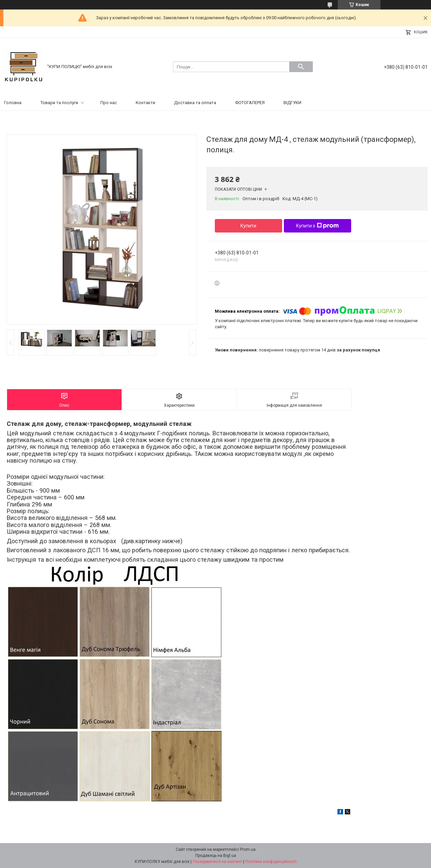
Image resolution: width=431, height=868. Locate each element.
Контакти (145, 103)
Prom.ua (248, 849)
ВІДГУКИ (292, 103)
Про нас (109, 103)
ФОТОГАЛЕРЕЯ (250, 103)
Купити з (317, 226)
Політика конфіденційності (271, 862)
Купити (248, 226)
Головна (13, 103)
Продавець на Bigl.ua (216, 856)
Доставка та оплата (195, 103)
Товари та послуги (59, 103)
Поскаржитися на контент (217, 862)
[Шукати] (301, 67)
